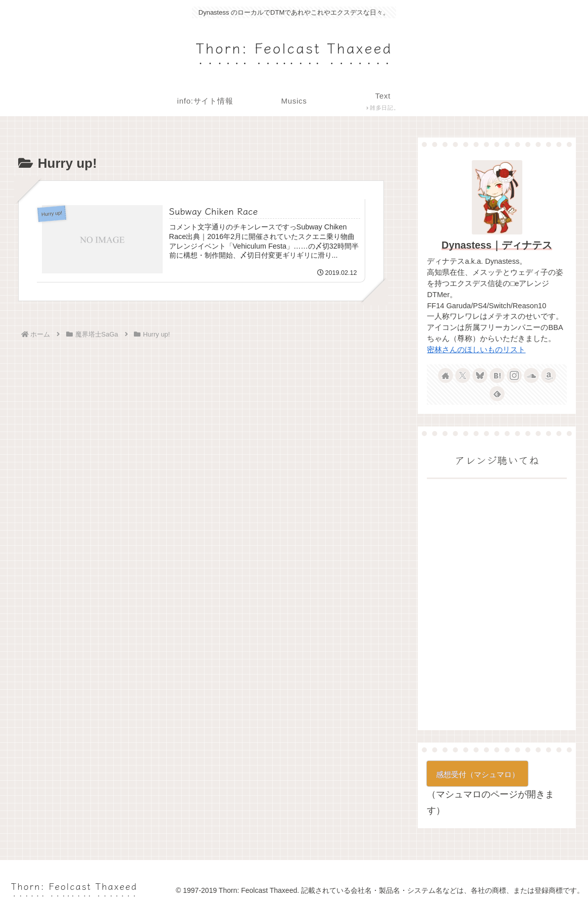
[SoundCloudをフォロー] (531, 375)
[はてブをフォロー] (497, 375)
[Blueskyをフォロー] (480, 375)
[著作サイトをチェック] (446, 375)
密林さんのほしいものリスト (476, 350)
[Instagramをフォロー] (514, 375)
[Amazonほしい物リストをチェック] (549, 375)
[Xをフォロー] (463, 375)
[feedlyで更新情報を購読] (497, 394)
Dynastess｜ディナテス (497, 245)
